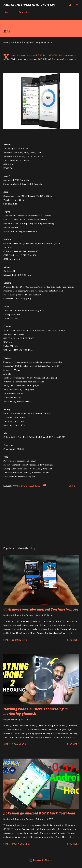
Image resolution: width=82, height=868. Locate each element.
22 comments (19, 640)
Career (7, 12)
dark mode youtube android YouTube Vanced (41, 609)
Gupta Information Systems (29, 5)
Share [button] (72, 486)
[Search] (70, 5)
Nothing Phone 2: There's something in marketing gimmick (36, 711)
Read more (73, 640)
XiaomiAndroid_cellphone (26, 486)
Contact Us (23, 12)
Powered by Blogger (41, 860)
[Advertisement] (41, 518)
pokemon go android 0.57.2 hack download (39, 813)
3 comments (19, 744)
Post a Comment (21, 844)
